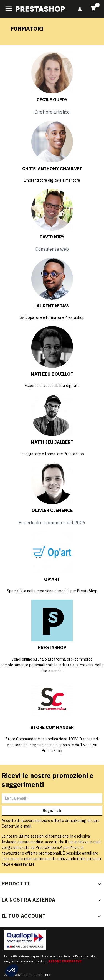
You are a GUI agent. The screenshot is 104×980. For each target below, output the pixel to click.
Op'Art (52, 579)
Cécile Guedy (52, 100)
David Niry (52, 237)
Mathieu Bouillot (52, 374)
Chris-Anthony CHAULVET (52, 169)
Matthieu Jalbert (52, 442)
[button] (12, 971)
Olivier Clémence (52, 510)
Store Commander (52, 727)
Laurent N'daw (52, 306)
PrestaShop (52, 647)
